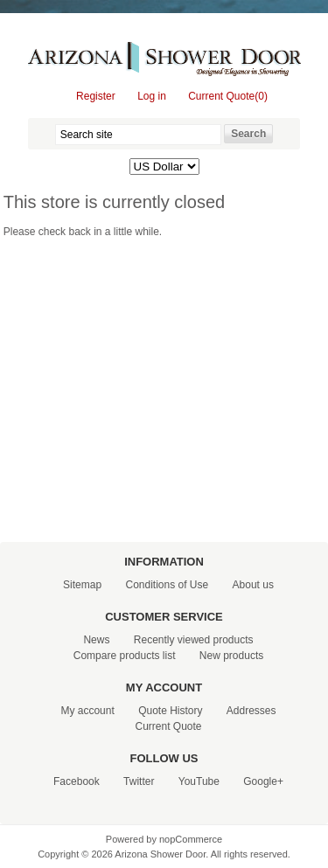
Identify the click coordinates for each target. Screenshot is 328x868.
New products (231, 656)
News (96, 640)
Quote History (170, 711)
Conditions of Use (167, 585)
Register (96, 96)
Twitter (139, 781)
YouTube (199, 781)
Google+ (263, 781)
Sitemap (82, 585)
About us (253, 585)
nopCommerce (191, 839)
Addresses (251, 711)
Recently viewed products (194, 640)
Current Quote (168, 726)
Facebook (77, 781)
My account (87, 711)
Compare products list (125, 656)
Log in (152, 96)
